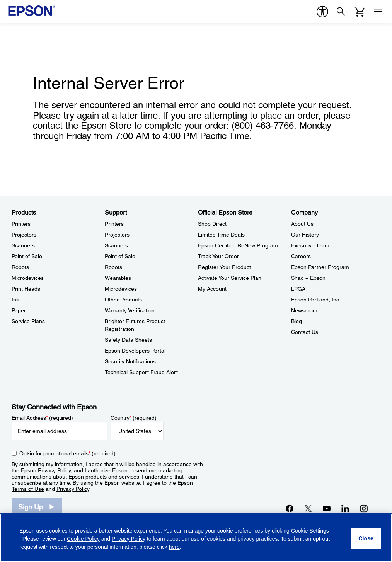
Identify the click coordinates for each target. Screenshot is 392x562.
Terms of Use (28, 489)
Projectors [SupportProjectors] (117, 235)
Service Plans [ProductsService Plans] (28, 321)
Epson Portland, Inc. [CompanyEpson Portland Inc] (316, 300)
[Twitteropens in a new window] (308, 508)
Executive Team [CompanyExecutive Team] (310, 245)
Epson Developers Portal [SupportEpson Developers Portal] (135, 351)
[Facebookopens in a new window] (290, 508)
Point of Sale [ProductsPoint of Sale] (27, 256)
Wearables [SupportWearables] (118, 278)
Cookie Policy (83, 539)
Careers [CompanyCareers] (301, 256)
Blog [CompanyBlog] (297, 321)
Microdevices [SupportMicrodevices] (121, 289)
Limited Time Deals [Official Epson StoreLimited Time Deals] (221, 235)
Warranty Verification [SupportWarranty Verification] (130, 310)
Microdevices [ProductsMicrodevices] (28, 278)
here (174, 547)
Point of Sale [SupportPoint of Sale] (120, 256)
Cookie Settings (310, 531)
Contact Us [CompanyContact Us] (305, 332)
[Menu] (378, 12)
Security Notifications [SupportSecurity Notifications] (130, 361)
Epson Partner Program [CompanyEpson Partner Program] (320, 267)
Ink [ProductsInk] (15, 300)
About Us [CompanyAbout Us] (302, 224)
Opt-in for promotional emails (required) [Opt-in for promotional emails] (67, 453)
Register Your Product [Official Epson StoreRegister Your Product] (224, 267)
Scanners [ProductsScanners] (23, 245)
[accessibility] (322, 12)
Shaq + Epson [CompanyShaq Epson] (308, 278)
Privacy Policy (54, 470)
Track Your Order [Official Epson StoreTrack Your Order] (218, 256)
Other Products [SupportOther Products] (123, 300)
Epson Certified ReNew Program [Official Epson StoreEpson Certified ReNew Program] (238, 245)
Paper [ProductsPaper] (19, 310)
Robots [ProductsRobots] (20, 267)
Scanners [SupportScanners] (116, 245)
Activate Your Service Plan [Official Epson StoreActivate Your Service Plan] (230, 278)
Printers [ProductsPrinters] (21, 224)
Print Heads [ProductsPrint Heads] (26, 289)
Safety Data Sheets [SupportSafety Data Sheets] (128, 340)
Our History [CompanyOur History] (305, 235)
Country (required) (134, 418)
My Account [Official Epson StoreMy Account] (212, 289)
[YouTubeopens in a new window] (327, 508)
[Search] (341, 12)
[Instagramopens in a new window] (364, 508)
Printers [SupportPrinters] (114, 224)
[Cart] (360, 12)
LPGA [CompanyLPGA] (298, 289)
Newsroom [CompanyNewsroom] (304, 310)
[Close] (366, 538)
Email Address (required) (42, 418)
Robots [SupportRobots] (113, 267)
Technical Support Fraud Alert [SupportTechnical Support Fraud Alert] (141, 372)
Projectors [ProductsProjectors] (24, 235)
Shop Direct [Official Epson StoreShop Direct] (212, 224)
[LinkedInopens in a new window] (345, 508)
